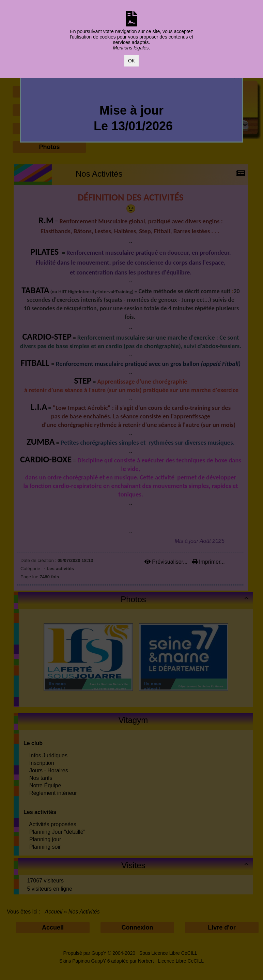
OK (131, 61)
